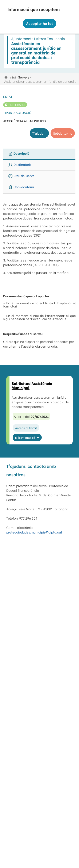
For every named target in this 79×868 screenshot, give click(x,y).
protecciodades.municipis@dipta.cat (34, 532)
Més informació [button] (27, 437)
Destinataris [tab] (20, 165)
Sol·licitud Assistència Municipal (32, 385)
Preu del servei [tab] (22, 176)
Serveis (24, 77)
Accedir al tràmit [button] (26, 428)
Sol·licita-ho (63, 133)
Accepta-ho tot (39, 23)
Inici (13, 77)
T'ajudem (39, 133)
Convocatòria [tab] (21, 187)
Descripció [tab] (19, 154)
